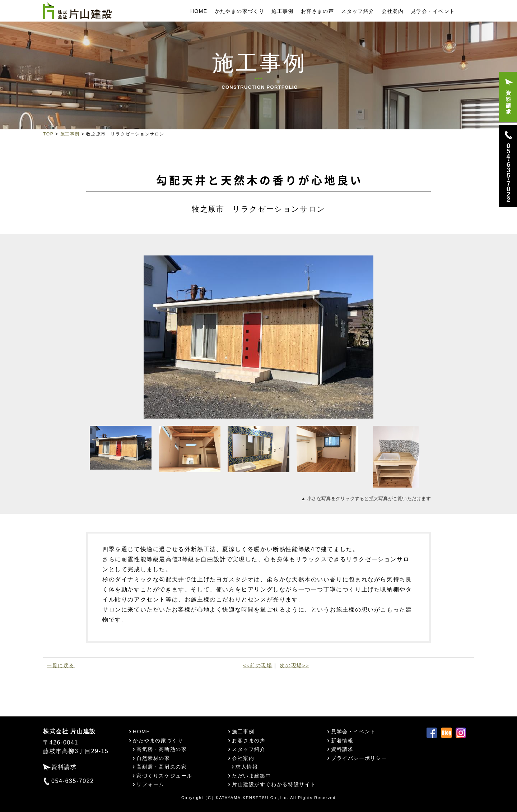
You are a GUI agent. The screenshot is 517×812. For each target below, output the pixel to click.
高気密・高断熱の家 (162, 749)
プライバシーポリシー (359, 758)
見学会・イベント (433, 11)
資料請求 (64, 767)
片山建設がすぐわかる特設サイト (274, 784)
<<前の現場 (258, 666)
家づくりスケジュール (164, 776)
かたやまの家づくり (240, 11)
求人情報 (247, 767)
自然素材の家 (153, 758)
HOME (199, 11)
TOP (48, 134)
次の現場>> (294, 666)
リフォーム (150, 784)
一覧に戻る (61, 666)
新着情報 (342, 741)
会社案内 (393, 11)
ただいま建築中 (251, 776)
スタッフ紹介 (358, 11)
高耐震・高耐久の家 (162, 767)
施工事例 (283, 11)
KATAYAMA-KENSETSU (242, 798)
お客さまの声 (317, 11)
